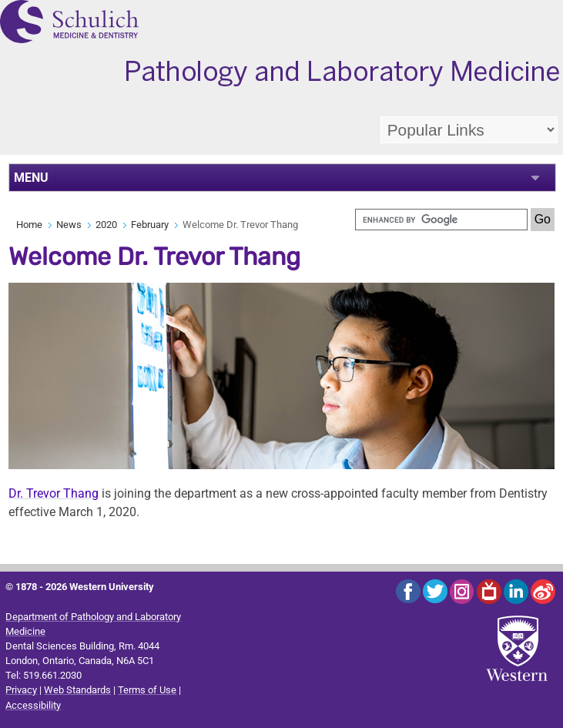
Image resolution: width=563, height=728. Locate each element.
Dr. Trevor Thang (54, 493)
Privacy (21, 690)
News (69, 225)
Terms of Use (147, 690)
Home (29, 225)
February (150, 225)
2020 (106, 225)
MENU (31, 178)
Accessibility (33, 705)
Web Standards (77, 690)
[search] (441, 220)
